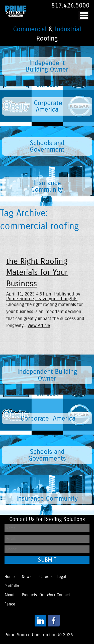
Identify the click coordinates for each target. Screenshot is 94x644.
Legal (61, 577)
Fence (10, 604)
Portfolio (12, 586)
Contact (63, 595)
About (10, 595)
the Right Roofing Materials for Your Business (37, 273)
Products (29, 595)
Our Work (47, 595)
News (27, 577)
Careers (46, 577)
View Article (39, 326)
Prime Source (20, 299)
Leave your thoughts (56, 299)
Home (10, 577)
